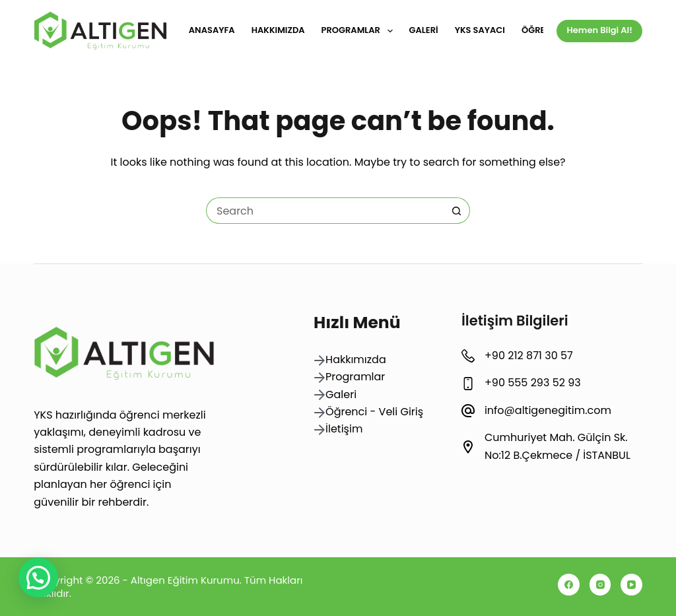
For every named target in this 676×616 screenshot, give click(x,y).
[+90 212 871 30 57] (468, 356)
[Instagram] (600, 585)
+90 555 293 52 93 (533, 383)
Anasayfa (212, 30)
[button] (38, 578)
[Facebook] (569, 585)
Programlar (360, 31)
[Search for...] (325, 211)
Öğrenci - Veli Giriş (374, 412)
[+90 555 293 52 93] (468, 384)
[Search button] (457, 211)
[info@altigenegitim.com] (468, 411)
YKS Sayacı (480, 30)
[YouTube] (631, 585)
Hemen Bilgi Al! (599, 30)
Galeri (424, 30)
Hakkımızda (278, 30)
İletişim (344, 429)
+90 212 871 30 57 (529, 356)
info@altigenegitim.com (548, 410)
